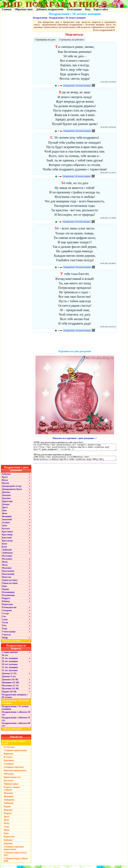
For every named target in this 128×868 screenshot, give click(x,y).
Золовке (6, 525)
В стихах (8, 759)
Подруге (6, 601)
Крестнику (7, 534)
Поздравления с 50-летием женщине (67, 18)
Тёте (4, 628)
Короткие (8, 756)
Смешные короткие (14, 769)
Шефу (5, 640)
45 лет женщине (10, 661)
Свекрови (7, 613)
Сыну (5, 622)
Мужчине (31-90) (10, 691)
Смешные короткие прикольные (14, 850)
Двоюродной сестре (12, 488)
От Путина (9, 749)
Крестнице (7, 537)
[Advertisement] (75, 342)
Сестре (5, 616)
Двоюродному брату (12, 492)
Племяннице (8, 598)
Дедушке (6, 501)
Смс (4, 619)
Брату (5, 479)
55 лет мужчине (10, 673)
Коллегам (9, 783)
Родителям (7, 607)
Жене (5, 516)
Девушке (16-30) (10, 682)
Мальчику (7, 558)
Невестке (7, 579)
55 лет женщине (10, 670)
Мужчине (7, 570)
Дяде (4, 513)
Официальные (11, 786)
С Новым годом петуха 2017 (15, 856)
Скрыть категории (17, 643)
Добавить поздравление (50, 9)
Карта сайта (101, 9)
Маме (5, 564)
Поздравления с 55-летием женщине (15, 710)
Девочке (6, 495)
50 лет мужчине (10, 667)
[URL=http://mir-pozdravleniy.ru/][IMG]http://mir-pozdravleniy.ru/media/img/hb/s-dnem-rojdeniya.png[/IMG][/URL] (75, 460)
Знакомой (7, 522)
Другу (5, 510)
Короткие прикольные (15, 773)
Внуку (5, 482)
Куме (4, 546)
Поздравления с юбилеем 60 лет (16, 727)
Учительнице (9, 634)
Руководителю (9, 610)
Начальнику (8, 573)
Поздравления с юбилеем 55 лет (16, 721)
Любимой (7, 552)
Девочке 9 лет (9, 679)
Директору (7, 504)
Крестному (7, 543)
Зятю (5, 528)
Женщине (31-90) (10, 685)
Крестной (7, 540)
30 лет (5, 658)
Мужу (5, 567)
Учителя (6, 637)
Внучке (6, 485)
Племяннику (8, 595)
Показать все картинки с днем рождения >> (75, 438)
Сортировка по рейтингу (72, 40)
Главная (7, 9)
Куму (5, 549)
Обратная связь (24, 9)
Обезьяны (9, 776)
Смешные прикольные (15, 753)
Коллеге (6, 531)
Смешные (9, 766)
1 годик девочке (10, 655)
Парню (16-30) (9, 694)
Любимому (7, 555)
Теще (5, 631)
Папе (4, 589)
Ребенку (6, 604)
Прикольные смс (12, 780)
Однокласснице (10, 586)
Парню (5, 592)
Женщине (7, 519)
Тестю (5, 625)
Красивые (9, 763)
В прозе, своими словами (12, 791)
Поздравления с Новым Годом (14, 745)
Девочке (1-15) (9, 676)
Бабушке (6, 476)
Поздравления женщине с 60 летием (15, 698)
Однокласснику (10, 582)
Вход (88, 9)
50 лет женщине (10, 664)
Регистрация (74, 9)
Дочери (6, 507)
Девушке (6, 498)
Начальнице (8, 576)
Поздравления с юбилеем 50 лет (16, 716)
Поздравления (40, 18)
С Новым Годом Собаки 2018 (16, 862)
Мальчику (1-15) (10, 688)
